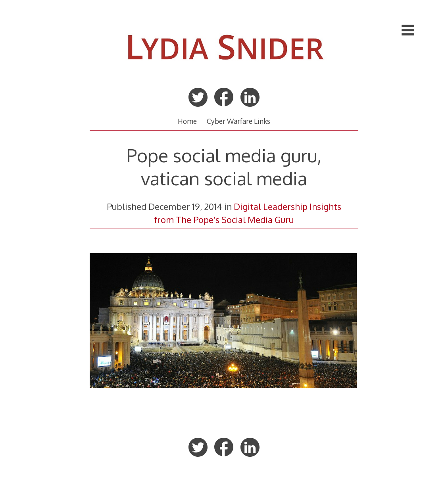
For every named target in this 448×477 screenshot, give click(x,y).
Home (187, 121)
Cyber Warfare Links (238, 121)
